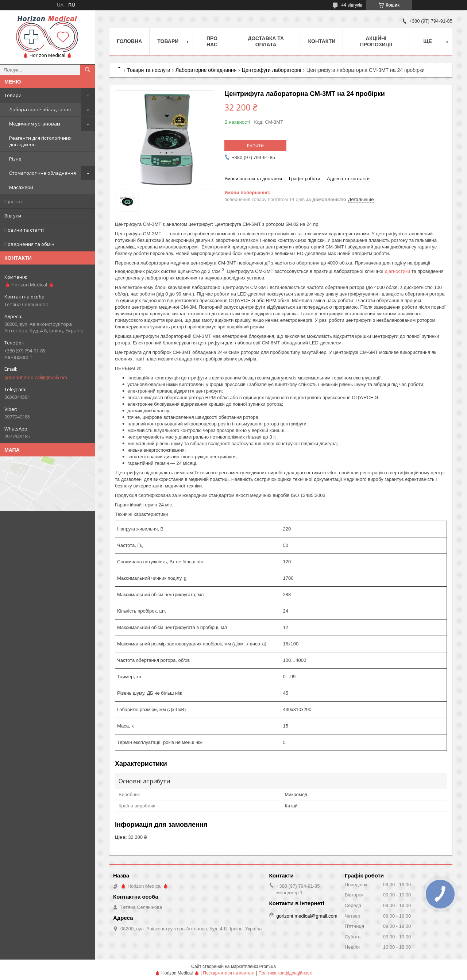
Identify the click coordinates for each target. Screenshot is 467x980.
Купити (255, 145)
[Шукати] (88, 70)
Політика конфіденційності (286, 973)
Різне (15, 159)
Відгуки (13, 216)
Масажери (21, 187)
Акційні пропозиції (376, 41)
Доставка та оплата (266, 41)
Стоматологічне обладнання (43, 173)
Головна (129, 41)
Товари (13, 95)
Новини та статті (24, 230)
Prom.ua (268, 967)
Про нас (13, 201)
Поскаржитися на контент (229, 973)
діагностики (398, 271)
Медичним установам (35, 124)
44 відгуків (352, 5)
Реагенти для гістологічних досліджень (40, 141)
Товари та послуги (148, 70)
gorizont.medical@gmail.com (36, 377)
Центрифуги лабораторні (272, 70)
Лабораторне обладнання (40, 109)
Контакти (322, 41)
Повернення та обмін (29, 244)
